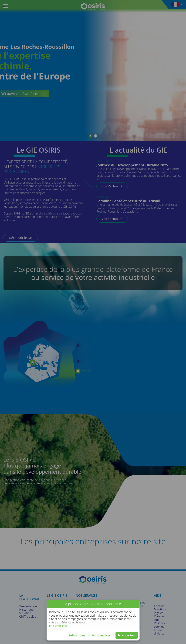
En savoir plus (58, 626)
